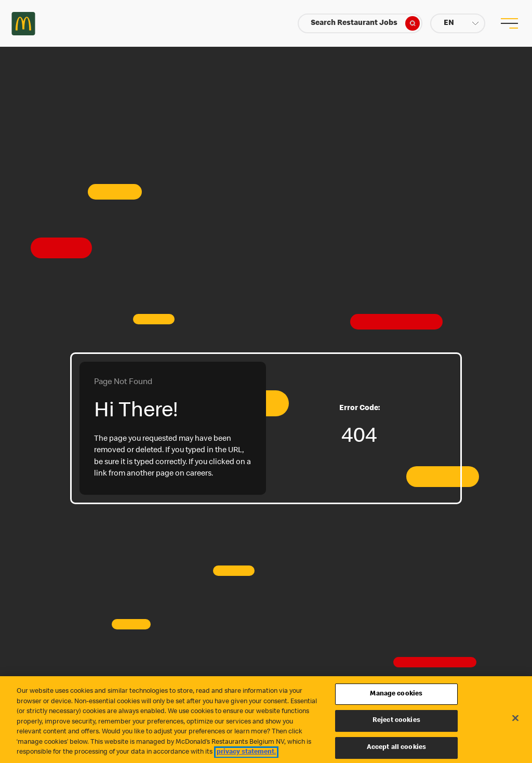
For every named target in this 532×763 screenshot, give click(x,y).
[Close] (515, 718)
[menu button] (509, 23)
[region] (266, 720)
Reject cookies (396, 721)
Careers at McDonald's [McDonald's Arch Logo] (23, 24)
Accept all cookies (396, 748)
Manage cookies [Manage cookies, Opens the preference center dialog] (396, 694)
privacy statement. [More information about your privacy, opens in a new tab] (246, 752)
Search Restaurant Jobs (365, 23)
